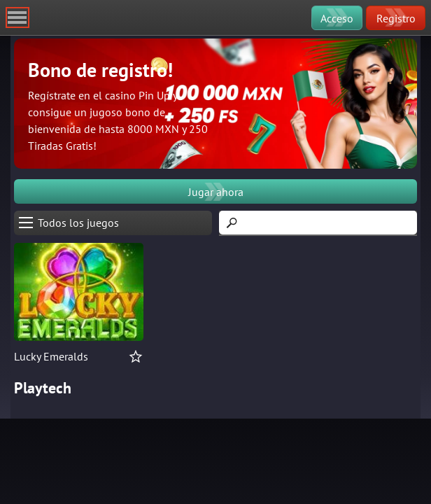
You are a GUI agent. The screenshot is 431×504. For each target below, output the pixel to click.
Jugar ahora (216, 192)
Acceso (337, 18)
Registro (396, 18)
